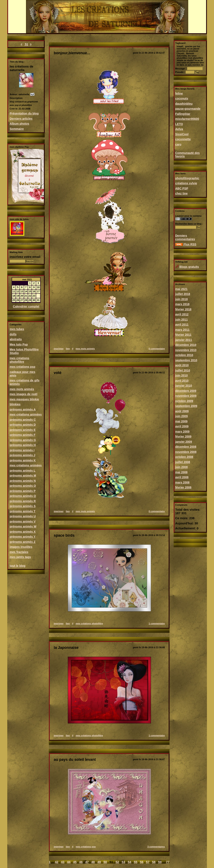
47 (87, 862)
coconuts (182, 98)
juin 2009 (182, 416)
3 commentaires (156, 847)
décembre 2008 (186, 447)
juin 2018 (182, 299)
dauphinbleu (184, 104)
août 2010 (182, 365)
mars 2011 (182, 330)
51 (26, 44)
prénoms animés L (23, 471)
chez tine (182, 193)
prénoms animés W (23, 526)
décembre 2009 (186, 391)
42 (57, 862)
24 (38, 296)
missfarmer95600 (187, 119)
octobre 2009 (184, 401)
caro (178, 144)
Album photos (20, 124)
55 (135, 862)
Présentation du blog (24, 113)
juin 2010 (182, 375)
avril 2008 (182, 477)
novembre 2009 (186, 396)
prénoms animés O (23, 486)
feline (179, 93)
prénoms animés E (23, 430)
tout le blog (18, 566)
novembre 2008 (186, 452)
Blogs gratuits (187, 267)
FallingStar (183, 114)
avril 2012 (182, 314)
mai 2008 (181, 472)
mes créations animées (26, 414)
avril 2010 (182, 381)
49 (99, 862)
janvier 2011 (184, 340)
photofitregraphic (187, 178)
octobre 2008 (184, 457)
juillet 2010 (183, 370)
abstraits (16, 339)
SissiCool (182, 134)
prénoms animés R (23, 501)
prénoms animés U (23, 516)
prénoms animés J (23, 455)
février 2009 (183, 436)
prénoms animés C (23, 420)
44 (69, 862)
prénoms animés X (23, 532)
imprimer (59, 349)
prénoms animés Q (23, 496)
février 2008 (183, 487)
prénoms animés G (23, 440)
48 (93, 862)
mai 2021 (181, 289)
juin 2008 (182, 467)
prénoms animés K (23, 460)
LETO (179, 124)
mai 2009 (181, 421)
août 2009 (182, 411)
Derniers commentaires (185, 237)
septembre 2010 (186, 360)
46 (81, 862)
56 (142, 862)
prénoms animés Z (23, 542)
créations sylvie (186, 183)
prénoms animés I (22, 450)
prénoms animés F (23, 435)
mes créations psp (23, 367)
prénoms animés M (23, 476)
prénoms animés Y (23, 537)
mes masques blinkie (24, 399)
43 (63, 862)
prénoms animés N (23, 481)
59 (160, 862)
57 (148, 862)
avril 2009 (182, 426)
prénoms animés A (23, 409)
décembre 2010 (186, 345)
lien (68, 349)
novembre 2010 (186, 350)
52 (117, 862)
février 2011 (183, 335)
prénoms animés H (23, 445)
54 (129, 862)
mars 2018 (182, 304)
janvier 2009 (184, 442)
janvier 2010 (184, 386)
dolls (13, 334)
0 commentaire (157, 349)
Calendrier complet (26, 306)
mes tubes (17, 329)
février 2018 (183, 309)
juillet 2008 (183, 462)
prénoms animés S (23, 506)
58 (154, 862)
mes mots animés (22, 389)
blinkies (15, 404)
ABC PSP (182, 188)
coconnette (183, 139)
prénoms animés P (23, 491)
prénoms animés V (23, 521)
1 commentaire (157, 623)
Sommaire (17, 129)
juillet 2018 (183, 294)
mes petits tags (20, 557)
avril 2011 (182, 325)
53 (123, 862)
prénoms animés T (23, 511)
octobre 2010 (184, 355)
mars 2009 (182, 432)
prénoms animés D (23, 425)
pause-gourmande (188, 109)
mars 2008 (182, 482)
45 (75, 862)
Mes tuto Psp (19, 344)
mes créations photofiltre (20, 360)
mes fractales (19, 552)
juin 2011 (182, 320)
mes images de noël (24, 394)
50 (105, 862)
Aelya (179, 129)
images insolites (21, 547)
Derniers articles (21, 119)
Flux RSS (186, 244)
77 (168, 862)
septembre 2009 (186, 406)
